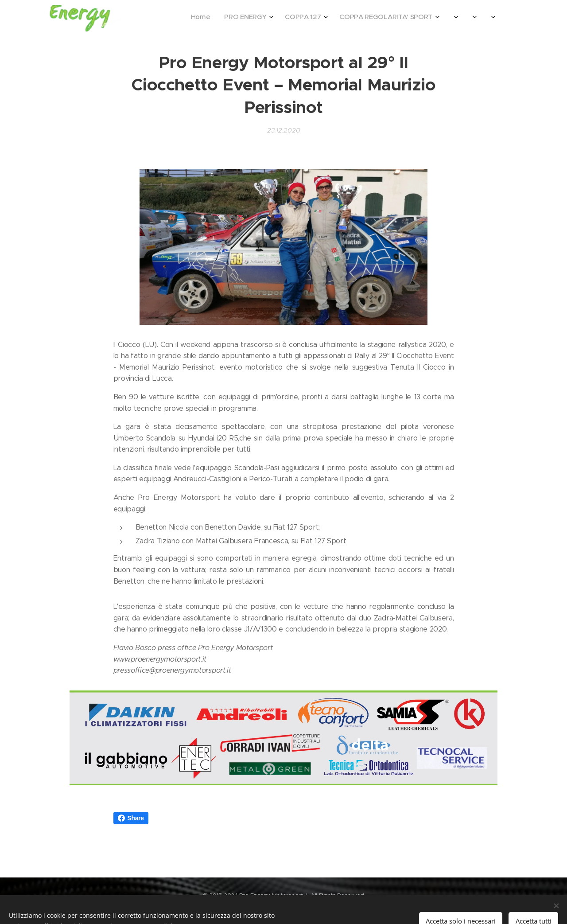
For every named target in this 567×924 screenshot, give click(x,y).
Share (131, 818)
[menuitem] (383, 18)
